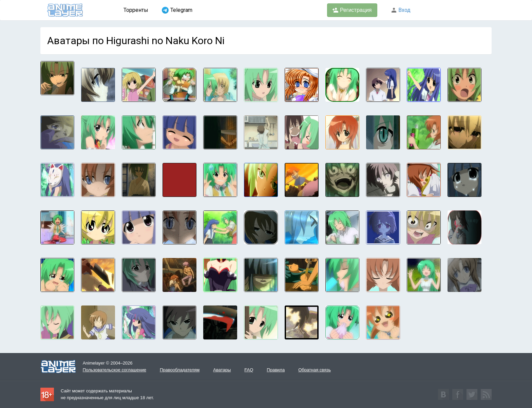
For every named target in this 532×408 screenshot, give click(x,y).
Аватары (222, 370)
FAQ (249, 370)
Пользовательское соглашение (115, 370)
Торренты (136, 10)
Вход (401, 10)
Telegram (177, 10)
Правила (276, 370)
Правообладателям (180, 370)
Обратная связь (315, 370)
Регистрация (352, 10)
